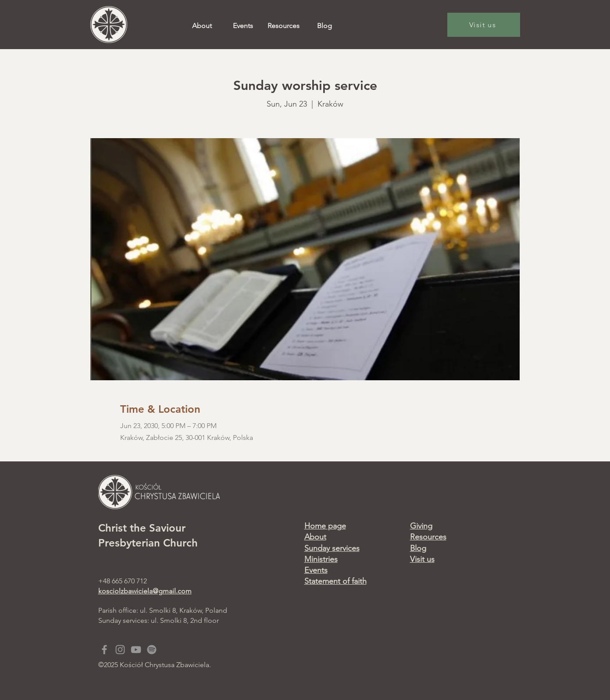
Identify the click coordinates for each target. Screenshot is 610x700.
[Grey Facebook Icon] (104, 650)
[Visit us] (484, 25)
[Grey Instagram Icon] (120, 650)
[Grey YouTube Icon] (136, 650)
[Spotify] (152, 650)
